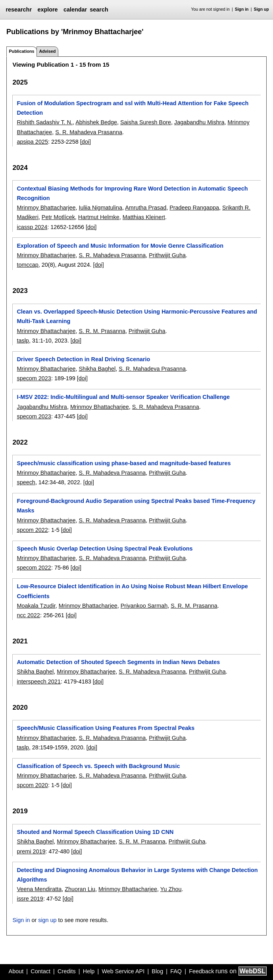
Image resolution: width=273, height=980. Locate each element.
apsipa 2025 (32, 142)
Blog (157, 971)
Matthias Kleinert (144, 217)
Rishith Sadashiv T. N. (45, 122)
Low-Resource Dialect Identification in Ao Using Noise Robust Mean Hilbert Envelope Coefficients (132, 591)
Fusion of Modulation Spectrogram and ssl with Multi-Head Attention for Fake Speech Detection (133, 108)
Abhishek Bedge (96, 122)
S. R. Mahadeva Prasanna (89, 132)
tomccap (27, 265)
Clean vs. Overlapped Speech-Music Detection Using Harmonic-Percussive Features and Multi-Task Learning (137, 316)
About (16, 971)
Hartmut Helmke (99, 217)
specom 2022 (34, 568)
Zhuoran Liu (80, 889)
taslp (23, 341)
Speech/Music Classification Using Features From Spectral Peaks (106, 728)
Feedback (201, 971)
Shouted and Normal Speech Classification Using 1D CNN (95, 832)
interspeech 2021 (38, 682)
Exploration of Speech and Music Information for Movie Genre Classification (120, 246)
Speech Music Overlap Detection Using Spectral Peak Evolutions (105, 549)
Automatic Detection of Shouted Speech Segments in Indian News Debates (118, 662)
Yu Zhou (171, 889)
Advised (47, 51)
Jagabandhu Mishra (199, 122)
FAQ (176, 971)
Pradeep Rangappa (194, 208)
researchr (19, 10)
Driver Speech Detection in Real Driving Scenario (83, 359)
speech (26, 482)
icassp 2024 (32, 227)
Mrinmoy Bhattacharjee (46, 208)
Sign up (261, 9)
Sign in (242, 9)
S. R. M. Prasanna (102, 331)
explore (47, 10)
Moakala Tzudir (36, 606)
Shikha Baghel (97, 369)
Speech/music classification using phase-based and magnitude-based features (124, 463)
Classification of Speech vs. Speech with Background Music (98, 766)
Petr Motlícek (58, 217)
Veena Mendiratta (39, 889)
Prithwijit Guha (167, 255)
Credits (67, 971)
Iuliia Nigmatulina (100, 208)
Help (89, 971)
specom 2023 (34, 378)
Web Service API (123, 971)
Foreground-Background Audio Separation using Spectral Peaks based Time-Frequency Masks (136, 506)
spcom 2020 (32, 785)
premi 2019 (31, 851)
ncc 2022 (28, 615)
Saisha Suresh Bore (146, 122)
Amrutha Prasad (146, 208)
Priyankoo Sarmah (144, 606)
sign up (47, 920)
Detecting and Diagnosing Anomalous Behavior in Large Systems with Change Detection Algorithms (137, 875)
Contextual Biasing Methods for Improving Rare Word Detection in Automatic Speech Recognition (132, 193)
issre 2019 (30, 899)
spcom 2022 (32, 530)
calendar (75, 10)
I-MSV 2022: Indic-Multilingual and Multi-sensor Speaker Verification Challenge (123, 397)
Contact (40, 971)
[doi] (86, 142)
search (99, 10)
